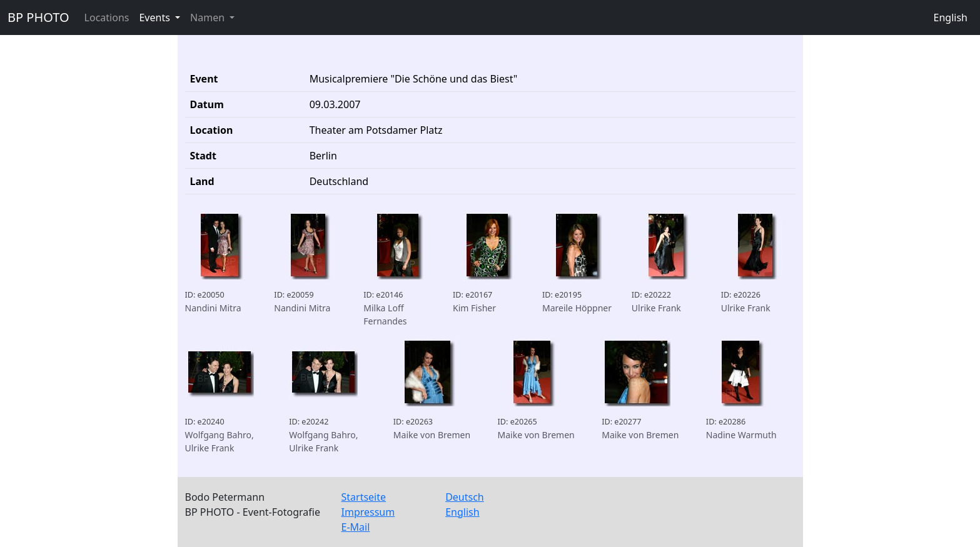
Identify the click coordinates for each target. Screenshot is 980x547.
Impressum (368, 512)
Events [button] (156, 18)
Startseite (364, 497)
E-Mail (356, 527)
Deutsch (465, 497)
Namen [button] (209, 18)
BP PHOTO (38, 17)
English (951, 18)
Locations (107, 18)
